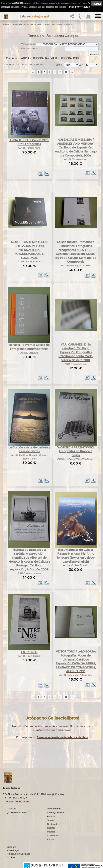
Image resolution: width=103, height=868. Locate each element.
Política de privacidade (19, 854)
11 (66, 72)
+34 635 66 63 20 (19, 801)
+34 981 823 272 (17, 798)
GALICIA (32, 25)
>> (72, 72)
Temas (50, 820)
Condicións (53, 835)
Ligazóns (12, 847)
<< (33, 72)
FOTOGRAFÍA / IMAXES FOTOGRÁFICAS (56, 25)
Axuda (50, 840)
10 (60, 72)
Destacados (53, 824)
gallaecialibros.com (17, 812)
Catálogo (12, 58)
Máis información (80, 7)
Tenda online (54, 809)
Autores (51, 816)
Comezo (6, 25)
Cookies (11, 857)
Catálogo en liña (19, 25)
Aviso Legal (13, 850)
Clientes (51, 828)
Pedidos (51, 832)
